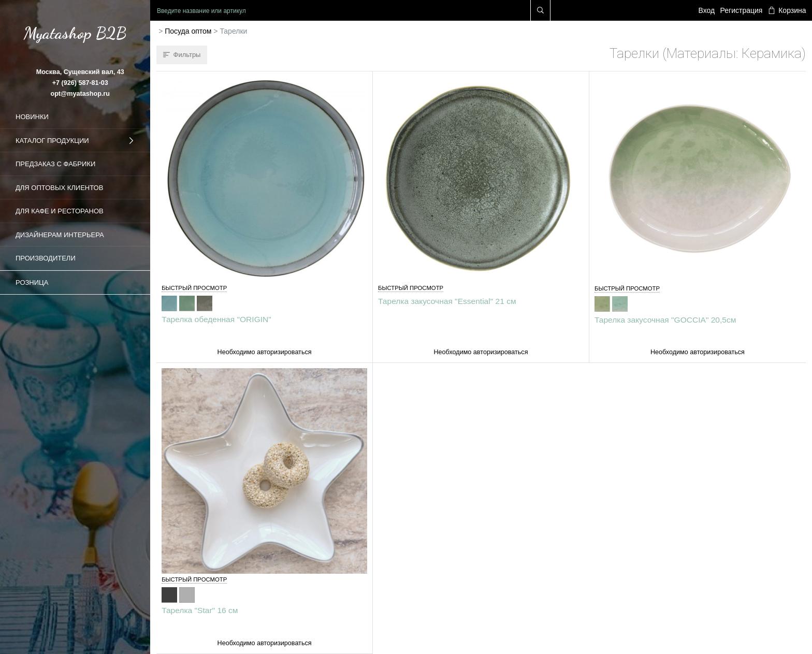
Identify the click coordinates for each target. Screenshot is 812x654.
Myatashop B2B (75, 33)
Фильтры (182, 55)
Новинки (32, 117)
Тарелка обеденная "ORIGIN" (216, 319)
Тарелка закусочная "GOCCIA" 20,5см (665, 320)
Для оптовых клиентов (59, 188)
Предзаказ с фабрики (55, 164)
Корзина (787, 10)
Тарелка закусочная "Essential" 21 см (447, 301)
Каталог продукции (75, 141)
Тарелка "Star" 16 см (200, 610)
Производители (46, 258)
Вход (707, 10)
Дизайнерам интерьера (60, 235)
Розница (32, 282)
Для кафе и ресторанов (60, 211)
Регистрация (742, 10)
